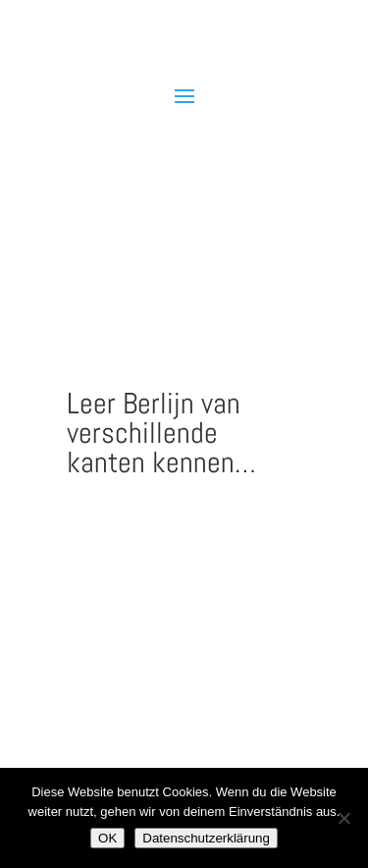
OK (107, 838)
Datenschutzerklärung (206, 838)
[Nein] (343, 818)
